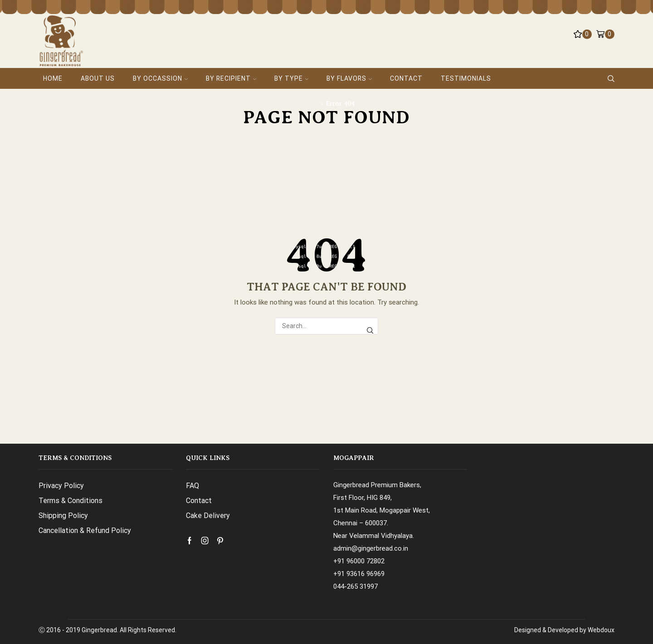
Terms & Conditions (71, 501)
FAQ (192, 486)
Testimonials (466, 78)
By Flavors (349, 78)
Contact (406, 78)
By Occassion (160, 78)
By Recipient (231, 78)
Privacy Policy (61, 486)
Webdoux (601, 630)
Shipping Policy (63, 516)
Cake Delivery (208, 516)
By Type (291, 78)
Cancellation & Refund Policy (85, 530)
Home (53, 78)
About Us (98, 78)
